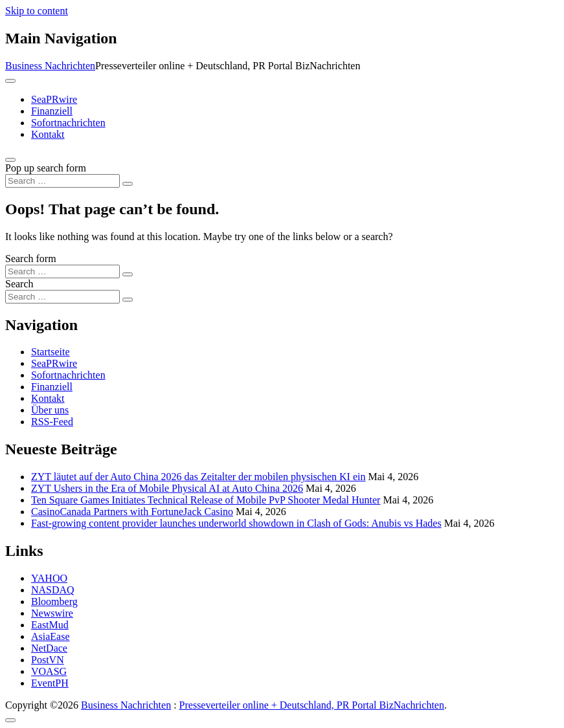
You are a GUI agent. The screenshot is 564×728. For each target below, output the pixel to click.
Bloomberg (54, 601)
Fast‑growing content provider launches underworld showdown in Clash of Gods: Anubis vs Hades (236, 523)
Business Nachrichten (50, 66)
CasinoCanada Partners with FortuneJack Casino (132, 512)
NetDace (49, 648)
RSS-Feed (52, 422)
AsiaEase (51, 636)
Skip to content (37, 11)
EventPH (50, 683)
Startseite (51, 352)
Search (19, 284)
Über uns (50, 410)
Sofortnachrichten (68, 123)
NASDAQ (53, 590)
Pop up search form (46, 168)
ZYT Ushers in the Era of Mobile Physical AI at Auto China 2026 (167, 488)
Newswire (52, 613)
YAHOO (49, 578)
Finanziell (52, 111)
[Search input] (62, 181)
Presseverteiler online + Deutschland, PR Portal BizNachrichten (312, 705)
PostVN (48, 660)
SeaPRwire (54, 99)
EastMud (50, 625)
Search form (31, 259)
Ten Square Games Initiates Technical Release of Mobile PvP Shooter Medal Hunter (206, 500)
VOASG (49, 671)
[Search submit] (128, 184)
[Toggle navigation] (10, 81)
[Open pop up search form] (10, 160)
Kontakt (48, 134)
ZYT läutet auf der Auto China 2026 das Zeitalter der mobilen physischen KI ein (198, 477)
